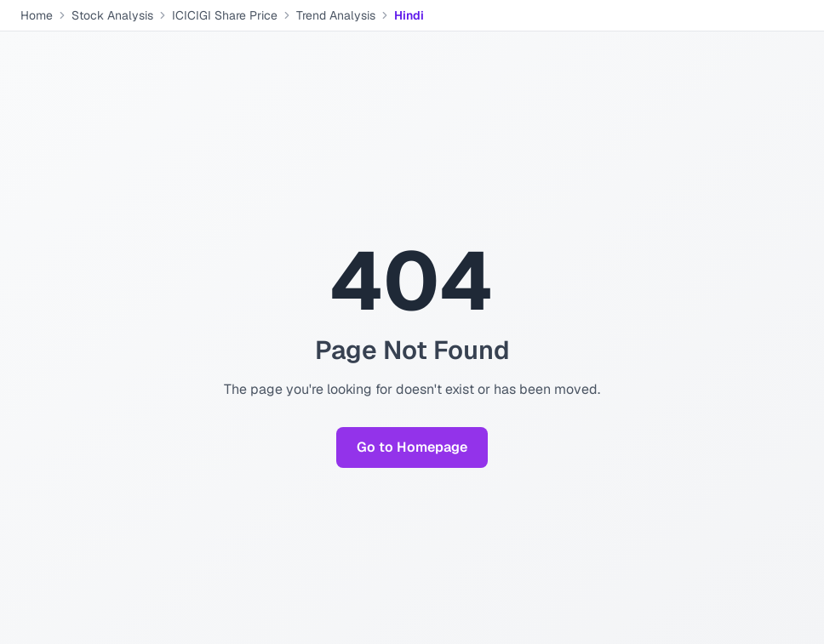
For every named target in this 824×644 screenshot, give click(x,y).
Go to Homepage (412, 447)
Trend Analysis (336, 15)
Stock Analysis (112, 15)
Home (37, 15)
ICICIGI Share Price (225, 15)
